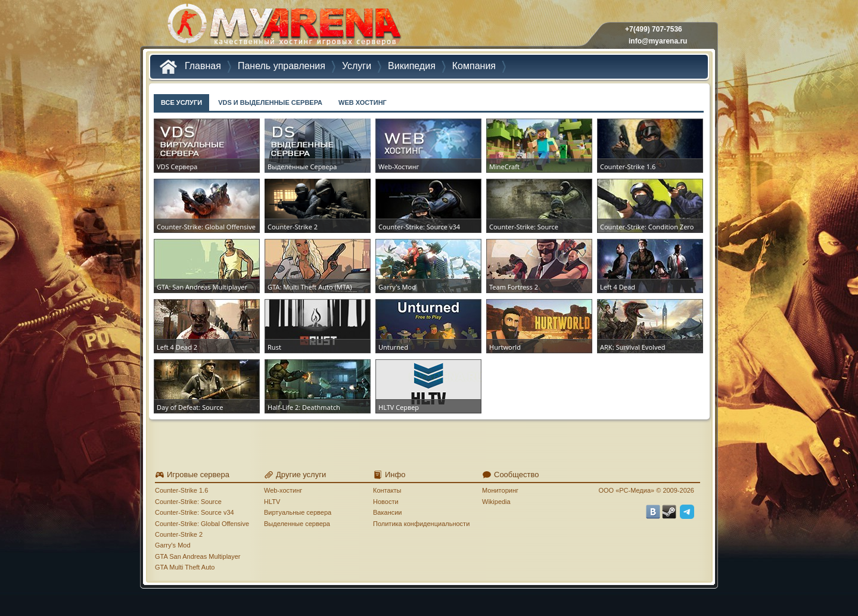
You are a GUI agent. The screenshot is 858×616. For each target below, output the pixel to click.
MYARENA (283, 27)
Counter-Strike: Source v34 (195, 512)
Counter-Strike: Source (188, 502)
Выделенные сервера (297, 524)
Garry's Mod (173, 545)
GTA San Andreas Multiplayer (198, 556)
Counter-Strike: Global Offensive (202, 524)
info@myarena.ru (658, 41)
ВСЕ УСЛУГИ (181, 102)
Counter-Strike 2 (179, 534)
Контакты (387, 490)
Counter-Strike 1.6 (181, 490)
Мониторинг (500, 490)
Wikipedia (496, 502)
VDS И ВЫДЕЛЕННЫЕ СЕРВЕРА (270, 102)
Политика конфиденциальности (421, 524)
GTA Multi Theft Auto (185, 567)
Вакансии (388, 512)
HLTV (272, 502)
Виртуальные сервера (298, 512)
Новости (386, 502)
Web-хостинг (283, 490)
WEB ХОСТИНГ (363, 102)
